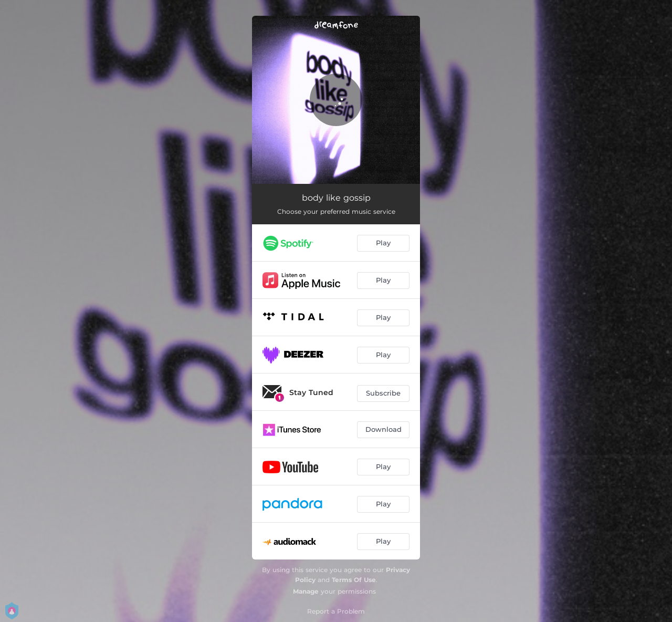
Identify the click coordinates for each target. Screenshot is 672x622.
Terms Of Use (354, 580)
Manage (306, 591)
